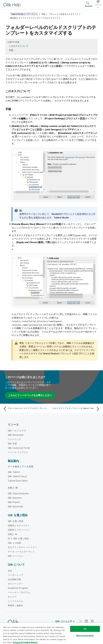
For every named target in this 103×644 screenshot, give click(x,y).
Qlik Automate (15, 506)
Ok (85, 629)
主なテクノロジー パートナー (22, 547)
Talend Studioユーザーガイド (24, 14)
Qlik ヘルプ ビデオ (17, 430)
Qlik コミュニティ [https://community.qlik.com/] (65, 621)
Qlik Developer (16, 435)
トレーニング (14, 439)
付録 (43, 14)
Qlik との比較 (14, 543)
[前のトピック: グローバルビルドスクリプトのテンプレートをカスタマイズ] (26, 409)
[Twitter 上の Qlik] (81, 621)
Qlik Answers (15, 498)
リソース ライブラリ (18, 452)
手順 (11, 50)
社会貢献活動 (14, 579)
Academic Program (18, 588)
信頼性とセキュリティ (19, 525)
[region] (51, 633)
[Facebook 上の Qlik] (92, 621)
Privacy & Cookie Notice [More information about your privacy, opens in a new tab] (25, 642)
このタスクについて (19, 46)
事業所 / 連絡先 (15, 605)
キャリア (12, 597)
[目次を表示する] (6, 14)
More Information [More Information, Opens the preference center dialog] (85, 635)
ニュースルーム (15, 601)
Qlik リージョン (16, 556)
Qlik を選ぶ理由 (16, 521)
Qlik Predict (14, 502)
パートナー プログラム (19, 592)
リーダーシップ (15, 575)
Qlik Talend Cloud (17, 476)
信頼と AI (12, 534)
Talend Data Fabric (18, 481)
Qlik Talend (14, 472)
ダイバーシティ (15, 584)
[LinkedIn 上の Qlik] (86, 621)
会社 (10, 571)
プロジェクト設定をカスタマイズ (63, 14)
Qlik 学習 (12, 444)
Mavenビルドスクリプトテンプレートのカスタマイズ (34, 18)
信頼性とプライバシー (19, 530)
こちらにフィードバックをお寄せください (30, 395)
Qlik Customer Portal (19, 448)
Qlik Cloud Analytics (18, 493)
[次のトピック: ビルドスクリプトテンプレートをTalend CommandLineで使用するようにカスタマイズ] (77, 409)
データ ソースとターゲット (21, 552)
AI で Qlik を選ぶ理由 (18, 538)
